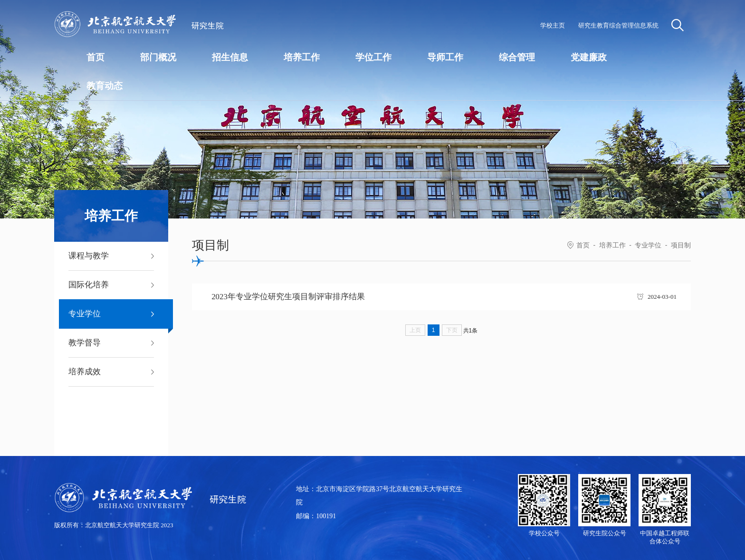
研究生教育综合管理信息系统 (618, 25)
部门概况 (158, 57)
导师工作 (445, 57)
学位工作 (373, 57)
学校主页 (553, 25)
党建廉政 (589, 57)
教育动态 (105, 86)
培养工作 (302, 57)
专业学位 (648, 245)
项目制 (681, 245)
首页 (96, 57)
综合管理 (517, 57)
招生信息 (230, 57)
